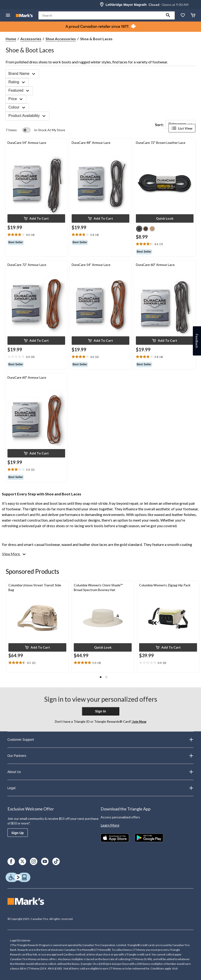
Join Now (139, 721)
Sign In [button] (100, 711)
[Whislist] (183, 16)
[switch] (44, 130)
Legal (100, 788)
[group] (36, 242)
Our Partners (100, 756)
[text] (36, 235)
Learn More (110, 825)
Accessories (31, 39)
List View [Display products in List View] (182, 128)
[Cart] (193, 16)
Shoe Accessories (61, 39)
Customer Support (100, 740)
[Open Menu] (8, 16)
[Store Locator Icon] (102, 5)
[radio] (139, 229)
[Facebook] (11, 861)
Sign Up (18, 833)
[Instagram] (34, 861)
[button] (168, 15)
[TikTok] (56, 861)
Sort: (159, 125)
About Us (100, 772)
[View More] (14, 554)
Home (11, 39)
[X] (22, 861)
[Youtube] (45, 861)
